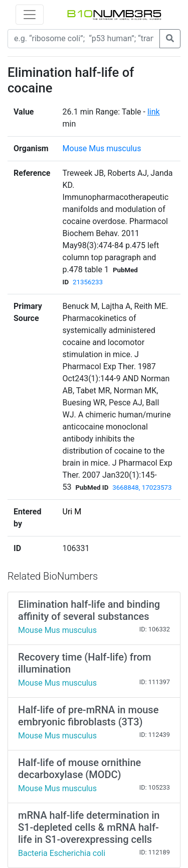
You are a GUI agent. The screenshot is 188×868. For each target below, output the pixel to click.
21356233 (88, 282)
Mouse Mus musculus (102, 148)
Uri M (72, 512)
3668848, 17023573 (142, 487)
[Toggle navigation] (30, 15)
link (154, 112)
